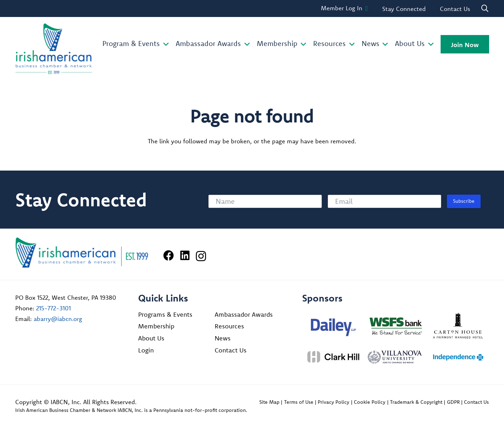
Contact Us (231, 350)
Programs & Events (165, 314)
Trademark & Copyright (416, 402)
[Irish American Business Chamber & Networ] (82, 252)
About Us (151, 338)
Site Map (269, 402)
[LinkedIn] (185, 255)
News (223, 338)
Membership (156, 326)
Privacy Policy (333, 402)
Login (146, 350)
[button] (164, 44)
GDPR (453, 402)
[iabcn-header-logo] (54, 49)
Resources (229, 326)
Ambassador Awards (244, 314)
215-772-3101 (53, 308)
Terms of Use (299, 402)
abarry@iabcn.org (58, 319)
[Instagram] (201, 256)
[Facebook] (169, 255)
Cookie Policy (370, 402)
